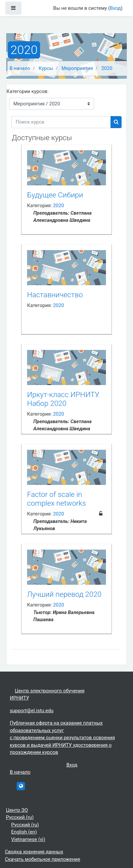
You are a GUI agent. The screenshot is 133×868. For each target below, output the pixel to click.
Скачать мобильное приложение (43, 859)
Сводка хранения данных (34, 852)
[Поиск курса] (61, 122)
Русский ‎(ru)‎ (20, 817)
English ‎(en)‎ (24, 832)
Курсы (46, 68)
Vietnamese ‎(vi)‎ (28, 839)
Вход (115, 8)
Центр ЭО (17, 810)
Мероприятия (77, 68)
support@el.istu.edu (32, 711)
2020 (107, 68)
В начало (20, 68)
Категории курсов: (28, 91)
